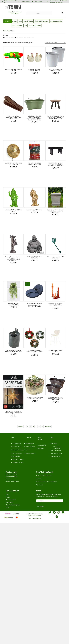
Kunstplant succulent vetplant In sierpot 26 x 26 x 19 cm (34, 398)
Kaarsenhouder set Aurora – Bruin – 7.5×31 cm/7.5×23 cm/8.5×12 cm (56, 305)
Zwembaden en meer (18, 463)
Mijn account (40, 485)
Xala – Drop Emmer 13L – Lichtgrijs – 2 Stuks (56, 70)
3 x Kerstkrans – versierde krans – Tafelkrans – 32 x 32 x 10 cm (34, 352)
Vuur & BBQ (32, 25)
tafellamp (20, 25)
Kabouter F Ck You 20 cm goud (34, 210)
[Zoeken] (39, 13)
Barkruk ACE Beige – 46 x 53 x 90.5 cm (56, 351)
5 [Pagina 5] (36, 426)
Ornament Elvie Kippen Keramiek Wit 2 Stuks (34, 70)
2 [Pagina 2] (28, 426)
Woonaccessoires (30, 444)
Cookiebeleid (29, 514)
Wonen (39, 25)
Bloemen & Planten (18, 460)
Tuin (26, 25)
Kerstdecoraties (56, 457)
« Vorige (21, 426)
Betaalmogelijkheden (12, 476)
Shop (14, 25)
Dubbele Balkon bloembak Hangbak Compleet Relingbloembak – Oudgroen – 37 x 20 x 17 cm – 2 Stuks (34, 118)
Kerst (20, 21)
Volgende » (48, 426)
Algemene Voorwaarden (35, 515)
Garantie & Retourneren (12, 481)
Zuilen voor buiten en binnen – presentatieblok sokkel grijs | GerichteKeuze (56, 211)
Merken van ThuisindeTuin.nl (44, 476)
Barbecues (41, 448)
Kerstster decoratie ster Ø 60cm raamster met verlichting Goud (13, 413)
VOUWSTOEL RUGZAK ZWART (34, 304)
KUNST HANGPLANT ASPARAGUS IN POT (13, 304)
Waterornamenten (17, 453)
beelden (14, 21)
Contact (8, 479)
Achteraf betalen (38, 1)
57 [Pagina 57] (42, 426)
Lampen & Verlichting (31, 453)
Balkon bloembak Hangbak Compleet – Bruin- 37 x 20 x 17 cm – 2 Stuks (56, 398)
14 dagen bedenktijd (26, 1)
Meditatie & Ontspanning (41, 21)
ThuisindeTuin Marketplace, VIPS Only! (46, 482)
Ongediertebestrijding (56, 21)
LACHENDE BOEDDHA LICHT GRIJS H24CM (34, 257)
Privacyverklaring (38, 514)
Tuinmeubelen (16, 456)
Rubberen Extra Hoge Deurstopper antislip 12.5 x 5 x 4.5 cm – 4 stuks (13, 117)
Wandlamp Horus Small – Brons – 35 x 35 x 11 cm (13, 164)
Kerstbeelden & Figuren (58, 453)
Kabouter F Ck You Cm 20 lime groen (13, 210)
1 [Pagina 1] (25, 426)
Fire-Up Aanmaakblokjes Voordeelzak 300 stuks (34, 164)
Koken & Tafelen (28, 21)
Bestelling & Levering (12, 474)
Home (5, 31)
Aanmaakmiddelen (43, 445)
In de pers (39, 479)
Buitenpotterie (17, 447)
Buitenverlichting (18, 450)
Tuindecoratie (17, 444)
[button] (8, 21)
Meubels (27, 450)
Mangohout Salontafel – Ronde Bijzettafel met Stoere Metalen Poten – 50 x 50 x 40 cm (56, 117)
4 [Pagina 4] (33, 426)
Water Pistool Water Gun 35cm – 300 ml (13, 70)
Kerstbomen (54, 444)
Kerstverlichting (56, 450)
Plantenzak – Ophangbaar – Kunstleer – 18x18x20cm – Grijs (13, 351)
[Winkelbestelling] (55, 43)
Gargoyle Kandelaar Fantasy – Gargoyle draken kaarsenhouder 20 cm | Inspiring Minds (13, 258)
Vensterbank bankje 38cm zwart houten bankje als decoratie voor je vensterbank (56, 164)
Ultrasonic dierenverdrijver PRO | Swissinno (56, 257)
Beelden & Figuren (30, 447)
